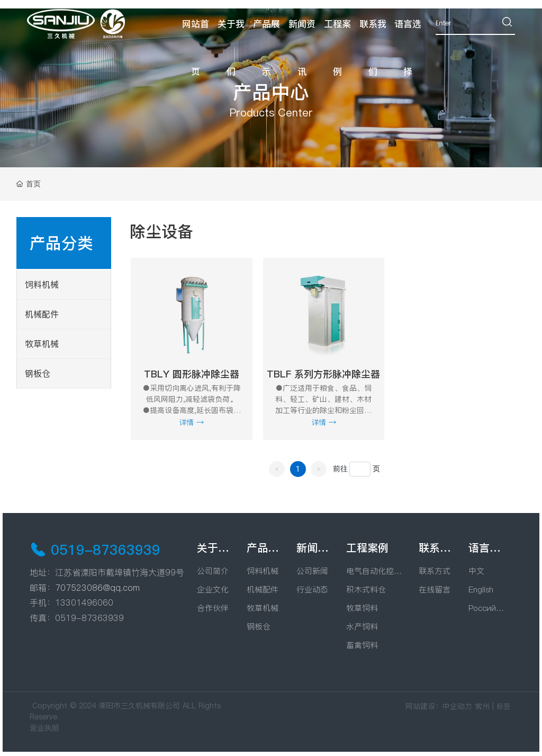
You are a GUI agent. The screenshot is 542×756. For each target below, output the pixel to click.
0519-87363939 (106, 550)
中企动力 (457, 706)
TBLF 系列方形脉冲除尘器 (323, 374)
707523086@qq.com (97, 588)
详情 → (191, 422)
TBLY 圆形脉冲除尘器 (192, 374)
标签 (503, 706)
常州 (482, 706)
